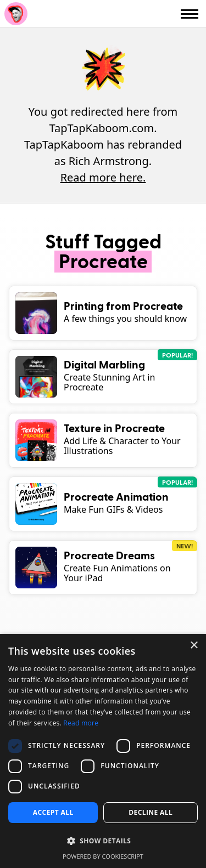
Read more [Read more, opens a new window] (81, 723)
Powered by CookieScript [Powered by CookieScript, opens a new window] (103, 856)
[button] (103, 841)
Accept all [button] (53, 812)
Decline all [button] (151, 812)
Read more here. (103, 177)
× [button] (194, 646)
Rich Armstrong (16, 14)
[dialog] (103, 751)
